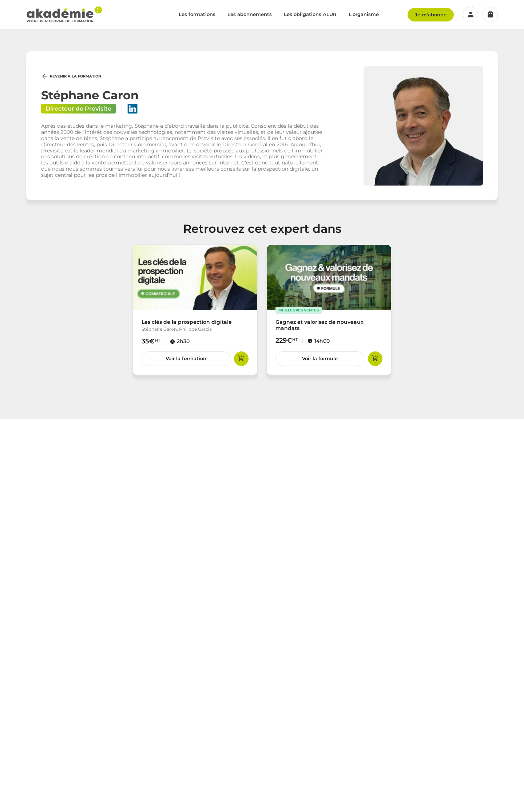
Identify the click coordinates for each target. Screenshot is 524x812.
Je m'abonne (431, 15)
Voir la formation (186, 358)
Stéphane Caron (159, 329)
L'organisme (364, 14)
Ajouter (241, 359)
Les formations (197, 14)
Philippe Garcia (195, 329)
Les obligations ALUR (310, 14)
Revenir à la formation (71, 76)
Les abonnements (250, 14)
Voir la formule (320, 358)
